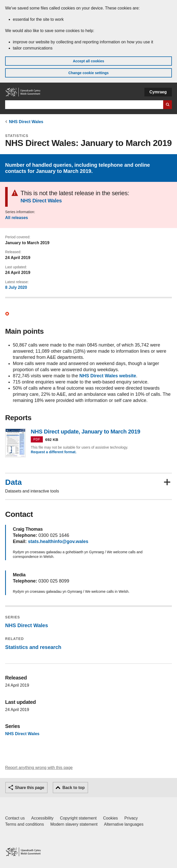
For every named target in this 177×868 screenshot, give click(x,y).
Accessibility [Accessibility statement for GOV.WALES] (42, 818)
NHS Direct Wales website (108, 376)
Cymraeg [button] (158, 92)
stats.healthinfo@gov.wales (58, 541)
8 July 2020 (16, 287)
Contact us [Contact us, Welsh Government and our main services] (15, 818)
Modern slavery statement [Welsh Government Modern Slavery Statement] (74, 824)
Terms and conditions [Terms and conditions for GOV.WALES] (24, 824)
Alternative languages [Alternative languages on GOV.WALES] (124, 824)
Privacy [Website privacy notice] (131, 818)
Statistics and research (33, 647)
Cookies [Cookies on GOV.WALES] (111, 818)
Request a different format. (54, 452)
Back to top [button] (73, 788)
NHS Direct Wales (26, 122)
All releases (17, 218)
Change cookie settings (88, 73)
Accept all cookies (88, 61)
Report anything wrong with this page (39, 768)
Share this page (30, 788)
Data (13, 482)
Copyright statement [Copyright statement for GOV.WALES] (78, 818)
